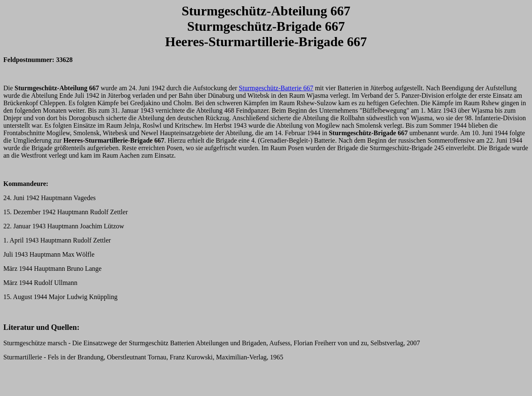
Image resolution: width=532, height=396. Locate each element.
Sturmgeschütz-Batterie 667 (276, 88)
